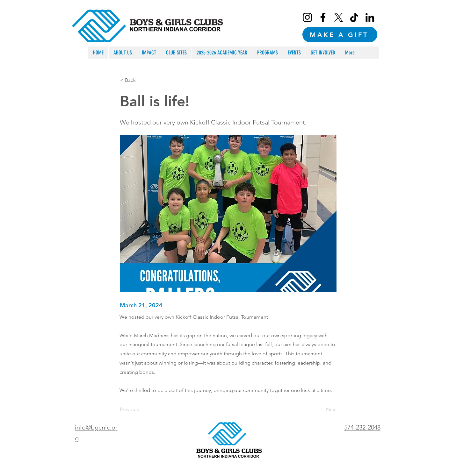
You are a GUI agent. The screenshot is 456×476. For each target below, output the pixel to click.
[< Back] (141, 80)
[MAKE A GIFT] (340, 35)
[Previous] (141, 409)
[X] (339, 17)
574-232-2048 (362, 427)
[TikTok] (354, 17)
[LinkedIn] (370, 17)
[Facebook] (323, 17)
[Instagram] (307, 17)
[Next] (321, 409)
